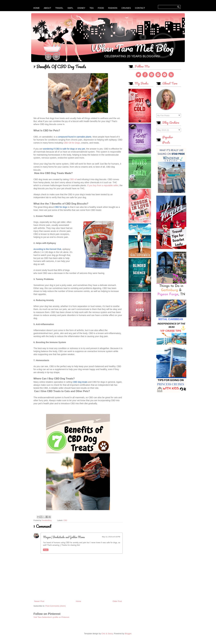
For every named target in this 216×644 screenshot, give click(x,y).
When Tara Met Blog (132, 48)
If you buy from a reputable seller (103, 185)
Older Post (117, 601)
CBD (65, 520)
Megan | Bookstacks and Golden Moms (64, 537)
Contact (140, 8)
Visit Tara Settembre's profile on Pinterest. (52, 617)
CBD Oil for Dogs (72, 143)
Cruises (126, 8)
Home (36, 8)
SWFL (70, 8)
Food (101, 8)
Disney (81, 8)
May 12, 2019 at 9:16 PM (111, 537)
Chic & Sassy (107, 634)
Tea (92, 8)
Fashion (113, 8)
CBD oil (73, 179)
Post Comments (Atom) (56, 606)
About (47, 8)
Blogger (128, 634)
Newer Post (39, 601)
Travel (59, 8)
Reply (46, 550)
